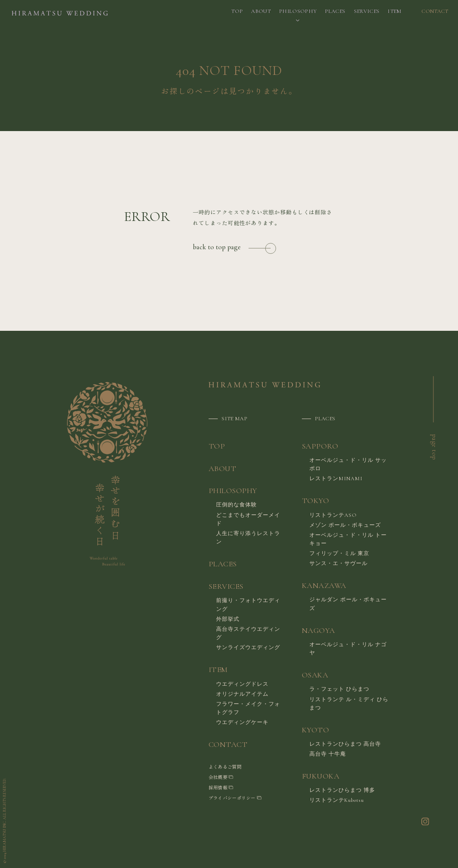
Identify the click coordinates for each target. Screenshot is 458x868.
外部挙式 (228, 619)
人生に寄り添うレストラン (248, 538)
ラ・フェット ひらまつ (339, 689)
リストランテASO (333, 515)
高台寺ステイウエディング (248, 633)
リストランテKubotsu (337, 800)
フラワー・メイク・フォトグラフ (248, 708)
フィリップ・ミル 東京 (339, 553)
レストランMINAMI (336, 479)
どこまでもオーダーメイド (248, 519)
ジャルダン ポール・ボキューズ (348, 604)
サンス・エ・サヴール (339, 563)
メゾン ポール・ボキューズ (345, 525)
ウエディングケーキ (242, 722)
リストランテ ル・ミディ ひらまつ (349, 704)
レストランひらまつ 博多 (342, 790)
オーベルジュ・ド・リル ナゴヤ (348, 649)
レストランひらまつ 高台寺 (345, 744)
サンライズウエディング (248, 647)
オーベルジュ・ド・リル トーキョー (348, 539)
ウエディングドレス (242, 684)
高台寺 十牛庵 (328, 754)
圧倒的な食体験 (236, 505)
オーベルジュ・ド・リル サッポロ (348, 464)
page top (434, 447)
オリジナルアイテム (242, 694)
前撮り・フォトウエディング (248, 605)
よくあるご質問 (225, 766)
